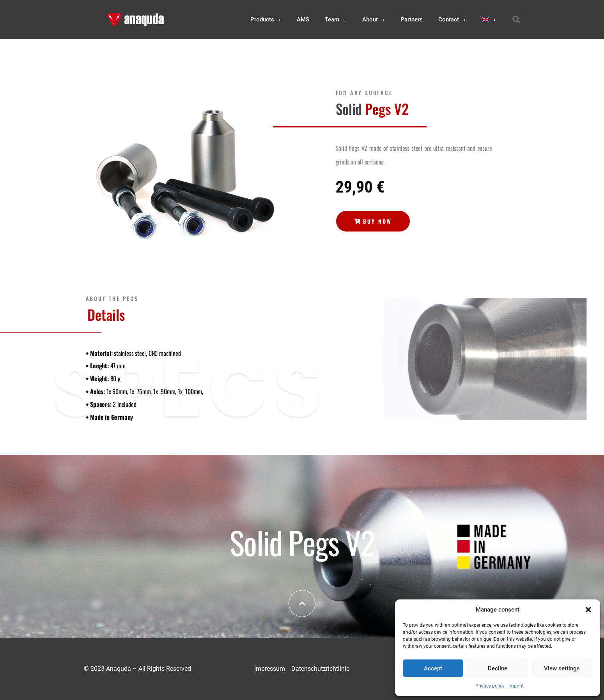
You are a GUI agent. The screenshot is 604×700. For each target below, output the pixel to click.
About (374, 20)
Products (266, 20)
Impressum (270, 669)
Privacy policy (490, 686)
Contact (452, 20)
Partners (412, 19)
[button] (588, 610)
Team (336, 20)
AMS (303, 19)
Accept (433, 668)
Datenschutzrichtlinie (320, 669)
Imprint (516, 686)
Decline (498, 668)
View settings (562, 668)
